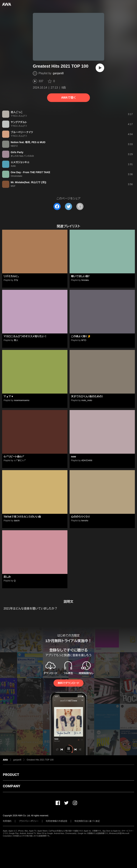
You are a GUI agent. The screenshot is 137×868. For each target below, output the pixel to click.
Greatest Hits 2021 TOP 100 (40, 760)
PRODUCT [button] (11, 775)
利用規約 (7, 821)
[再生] (100, 68)
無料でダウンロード (68, 683)
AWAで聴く (68, 98)
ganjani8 (58, 73)
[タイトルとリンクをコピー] (80, 206)
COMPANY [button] (12, 786)
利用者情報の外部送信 (57, 821)
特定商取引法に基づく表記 (87, 821)
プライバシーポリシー (29, 821)
